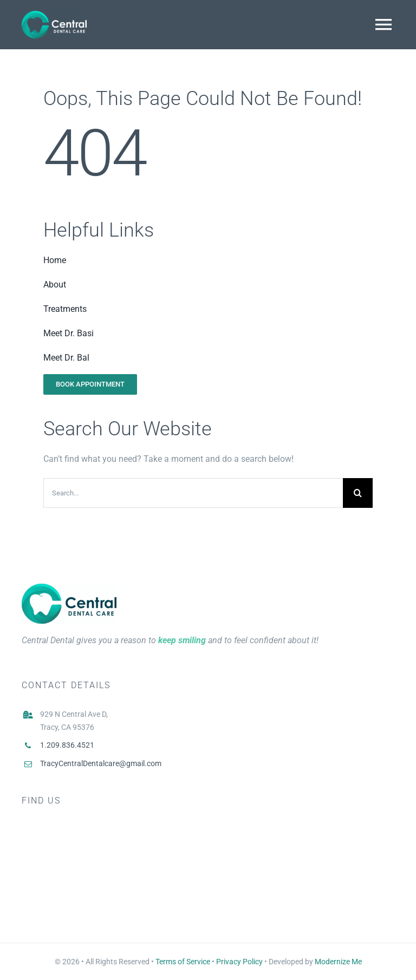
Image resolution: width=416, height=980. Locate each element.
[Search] (358, 493)
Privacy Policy (239, 962)
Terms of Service (183, 962)
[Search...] (193, 493)
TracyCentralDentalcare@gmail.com (101, 763)
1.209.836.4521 (67, 745)
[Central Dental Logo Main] (69, 588)
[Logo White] (54, 15)
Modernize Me (338, 962)
